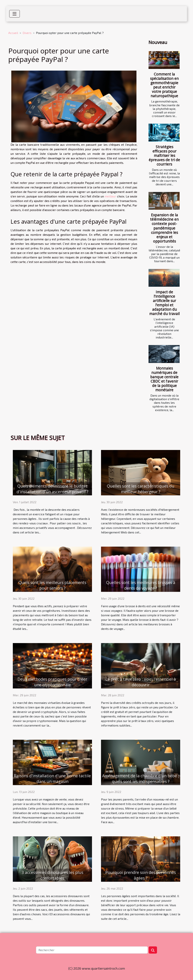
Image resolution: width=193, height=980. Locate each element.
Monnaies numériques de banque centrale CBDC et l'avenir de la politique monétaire (164, 379)
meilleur (110, 196)
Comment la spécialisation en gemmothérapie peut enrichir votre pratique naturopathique (164, 85)
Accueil (13, 33)
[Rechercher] (92, 950)
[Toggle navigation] (15, 14)
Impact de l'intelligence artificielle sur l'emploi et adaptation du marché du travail (164, 303)
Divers (27, 33)
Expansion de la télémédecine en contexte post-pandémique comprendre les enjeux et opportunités (164, 228)
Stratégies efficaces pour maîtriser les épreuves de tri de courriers (164, 155)
